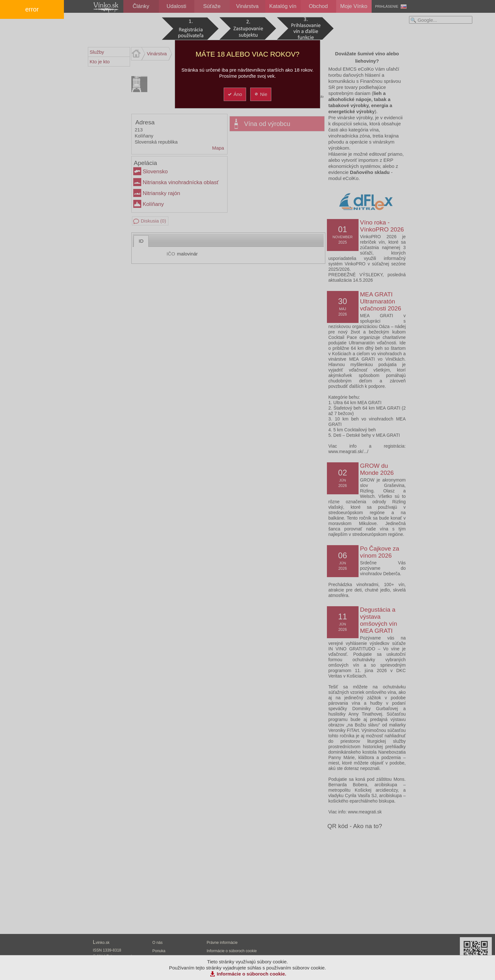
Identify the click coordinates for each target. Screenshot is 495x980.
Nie (261, 94)
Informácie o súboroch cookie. (251, 974)
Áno (235, 94)
